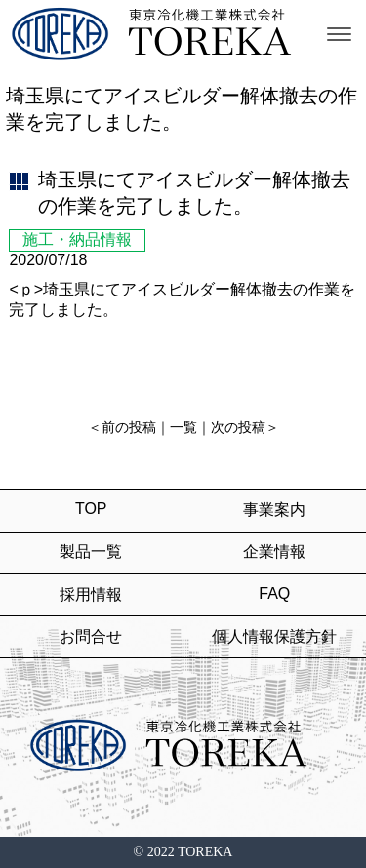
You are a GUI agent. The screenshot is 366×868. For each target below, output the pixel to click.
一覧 (183, 428)
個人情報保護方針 (274, 636)
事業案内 (274, 510)
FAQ (274, 593)
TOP (91, 509)
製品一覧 (91, 552)
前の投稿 (129, 428)
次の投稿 (238, 428)
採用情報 (91, 594)
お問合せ (91, 636)
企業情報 (274, 552)
